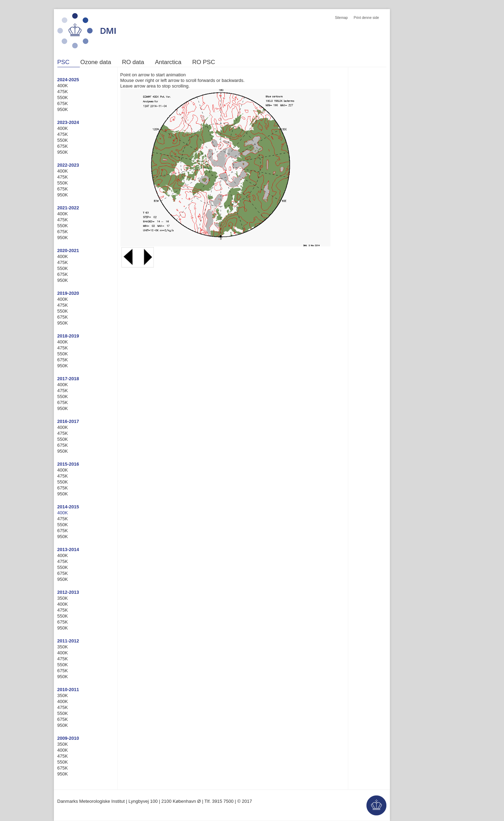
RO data (133, 62)
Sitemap (341, 18)
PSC (64, 62)
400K (63, 86)
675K (63, 103)
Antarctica (168, 62)
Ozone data (96, 62)
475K (63, 92)
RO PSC (204, 62)
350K (63, 598)
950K (63, 109)
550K (63, 98)
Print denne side (366, 18)
